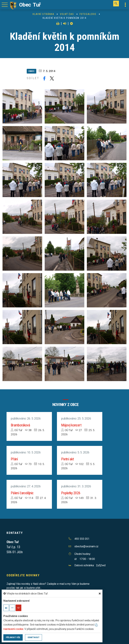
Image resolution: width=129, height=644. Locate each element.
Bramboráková (20, 425)
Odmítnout (34, 637)
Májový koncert (71, 425)
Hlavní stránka (43, 14)
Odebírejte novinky (23, 575)
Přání (14, 459)
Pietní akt (67, 459)
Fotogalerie (88, 14)
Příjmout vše (13, 637)
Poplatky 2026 (71, 493)
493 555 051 (82, 539)
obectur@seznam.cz (86, 546)
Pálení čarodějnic (22, 493)
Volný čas (67, 14)
